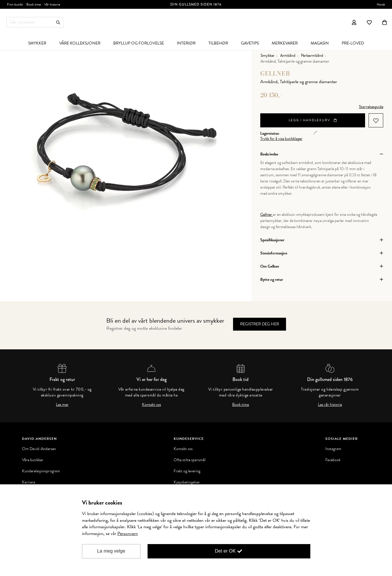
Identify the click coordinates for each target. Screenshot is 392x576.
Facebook (333, 460)
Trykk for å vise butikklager (281, 139)
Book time (240, 405)
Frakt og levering (187, 471)
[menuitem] (37, 43)
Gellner (275, 73)
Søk (58, 22)
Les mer (62, 405)
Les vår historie (330, 405)
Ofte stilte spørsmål (190, 460)
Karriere (29, 482)
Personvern (128, 534)
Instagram (333, 449)
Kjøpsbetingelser (187, 482)
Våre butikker (33, 460)
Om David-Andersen (39, 449)
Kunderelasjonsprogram (41, 471)
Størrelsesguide (371, 107)
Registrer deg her (260, 324)
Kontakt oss (152, 405)
